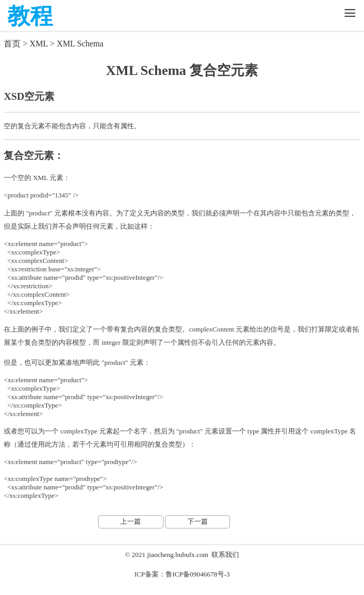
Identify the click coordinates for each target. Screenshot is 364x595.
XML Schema (80, 44)
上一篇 (131, 521)
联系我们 (225, 555)
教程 (30, 16)
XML (39, 44)
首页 (12, 44)
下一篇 (198, 521)
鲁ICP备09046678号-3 (198, 574)
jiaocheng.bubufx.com (178, 555)
